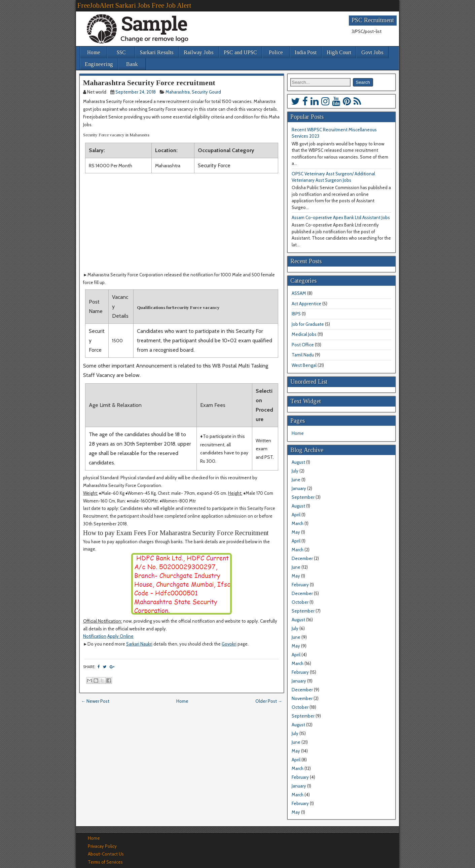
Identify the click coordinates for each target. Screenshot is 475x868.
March (298, 523)
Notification (95, 636)
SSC (121, 52)
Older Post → (269, 701)
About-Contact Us (106, 854)
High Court (339, 52)
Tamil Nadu (303, 355)
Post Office (303, 345)
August (298, 462)
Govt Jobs (372, 52)
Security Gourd (206, 92)
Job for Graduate (308, 324)
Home (94, 52)
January (299, 488)
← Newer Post (95, 701)
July (295, 471)
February (300, 585)
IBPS (296, 314)
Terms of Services (105, 862)
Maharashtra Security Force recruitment (149, 83)
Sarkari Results (157, 52)
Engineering (99, 64)
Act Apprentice (306, 304)
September (303, 497)
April (296, 515)
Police (276, 52)
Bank (132, 64)
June (296, 480)
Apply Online (120, 636)
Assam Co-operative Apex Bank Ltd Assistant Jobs (341, 217)
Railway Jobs (199, 52)
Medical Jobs (304, 334)
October (300, 602)
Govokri (229, 644)
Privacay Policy (102, 846)
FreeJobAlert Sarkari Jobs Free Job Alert (134, 5)
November (302, 698)
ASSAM (299, 293)
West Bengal (304, 365)
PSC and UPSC (240, 52)
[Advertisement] (182, 219)
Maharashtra (178, 92)
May (296, 532)
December (302, 558)
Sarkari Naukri (139, 644)
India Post (306, 52)
